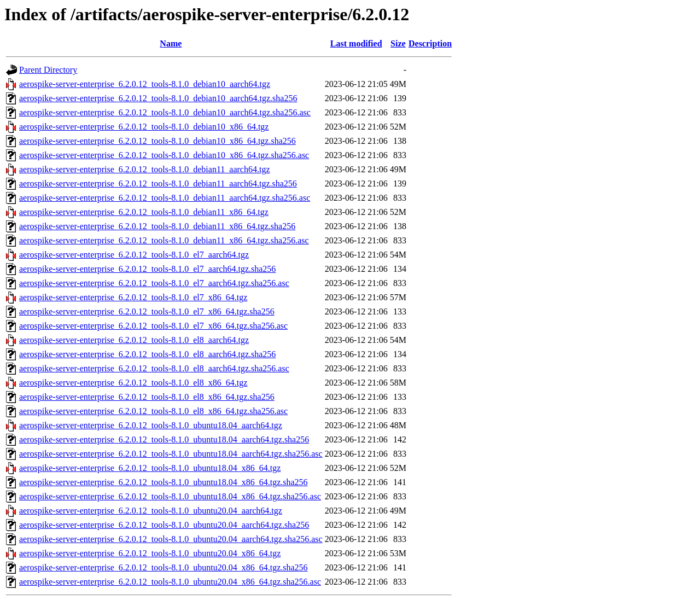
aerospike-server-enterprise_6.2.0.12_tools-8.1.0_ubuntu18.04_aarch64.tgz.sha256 (164, 439)
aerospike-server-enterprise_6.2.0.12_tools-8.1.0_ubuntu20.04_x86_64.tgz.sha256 (164, 567)
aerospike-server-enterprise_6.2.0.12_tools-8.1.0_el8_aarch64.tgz (134, 340)
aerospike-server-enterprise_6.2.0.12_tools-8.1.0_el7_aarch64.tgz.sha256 (147, 269)
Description (430, 43)
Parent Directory (48, 70)
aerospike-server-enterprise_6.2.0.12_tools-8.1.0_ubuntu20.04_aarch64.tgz (151, 511)
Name (171, 43)
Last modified (356, 43)
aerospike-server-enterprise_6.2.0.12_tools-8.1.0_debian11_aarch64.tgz (144, 169)
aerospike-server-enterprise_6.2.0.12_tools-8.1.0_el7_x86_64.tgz (133, 297)
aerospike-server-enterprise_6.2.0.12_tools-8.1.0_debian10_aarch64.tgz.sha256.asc (165, 112)
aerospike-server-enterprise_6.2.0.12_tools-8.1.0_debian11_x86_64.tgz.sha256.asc (164, 240)
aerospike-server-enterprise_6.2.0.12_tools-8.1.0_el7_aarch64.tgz (134, 255)
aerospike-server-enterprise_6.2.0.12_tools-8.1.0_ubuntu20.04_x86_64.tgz (150, 553)
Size (398, 43)
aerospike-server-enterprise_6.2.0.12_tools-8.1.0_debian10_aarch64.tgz (145, 84)
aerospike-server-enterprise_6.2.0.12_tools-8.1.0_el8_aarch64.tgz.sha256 (147, 354)
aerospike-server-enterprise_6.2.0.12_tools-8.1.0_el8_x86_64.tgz (133, 383)
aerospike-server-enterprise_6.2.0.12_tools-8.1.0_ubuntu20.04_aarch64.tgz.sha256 (164, 525)
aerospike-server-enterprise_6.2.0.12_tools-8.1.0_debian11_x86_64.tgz (144, 212)
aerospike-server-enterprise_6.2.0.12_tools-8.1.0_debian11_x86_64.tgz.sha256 (157, 226)
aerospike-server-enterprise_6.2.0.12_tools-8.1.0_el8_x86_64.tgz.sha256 (147, 397)
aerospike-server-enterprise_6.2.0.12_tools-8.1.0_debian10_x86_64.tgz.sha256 (157, 141)
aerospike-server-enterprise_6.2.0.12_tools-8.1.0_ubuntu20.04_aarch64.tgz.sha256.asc (171, 539)
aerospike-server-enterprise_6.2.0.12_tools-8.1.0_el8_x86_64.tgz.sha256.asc (153, 411)
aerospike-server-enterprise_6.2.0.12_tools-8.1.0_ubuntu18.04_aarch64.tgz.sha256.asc (171, 454)
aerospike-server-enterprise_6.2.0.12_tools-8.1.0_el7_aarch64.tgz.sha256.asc (154, 283)
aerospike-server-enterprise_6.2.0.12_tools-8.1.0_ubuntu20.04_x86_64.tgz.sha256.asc (170, 582)
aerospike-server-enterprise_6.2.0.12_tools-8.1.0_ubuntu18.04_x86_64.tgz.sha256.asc (170, 496)
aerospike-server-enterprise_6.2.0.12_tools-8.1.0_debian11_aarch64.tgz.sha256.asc (165, 198)
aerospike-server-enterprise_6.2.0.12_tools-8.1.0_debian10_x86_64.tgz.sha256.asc (164, 155)
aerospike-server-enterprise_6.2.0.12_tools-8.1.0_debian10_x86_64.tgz (144, 127)
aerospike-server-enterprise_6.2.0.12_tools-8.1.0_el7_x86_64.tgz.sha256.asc (153, 326)
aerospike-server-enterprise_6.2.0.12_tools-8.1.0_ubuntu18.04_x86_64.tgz (150, 468)
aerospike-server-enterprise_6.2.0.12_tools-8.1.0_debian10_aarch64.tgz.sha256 (158, 98)
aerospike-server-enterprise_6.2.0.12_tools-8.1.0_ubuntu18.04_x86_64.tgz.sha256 (164, 482)
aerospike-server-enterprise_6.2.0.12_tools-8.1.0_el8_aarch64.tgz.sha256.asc (154, 368)
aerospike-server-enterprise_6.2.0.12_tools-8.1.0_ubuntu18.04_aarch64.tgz (151, 425)
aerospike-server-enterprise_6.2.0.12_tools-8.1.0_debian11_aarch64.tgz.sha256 (158, 183)
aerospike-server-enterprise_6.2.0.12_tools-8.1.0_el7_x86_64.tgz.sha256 (147, 311)
